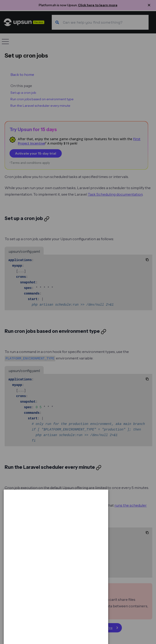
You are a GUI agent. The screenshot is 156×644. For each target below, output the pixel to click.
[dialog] (56, 623)
